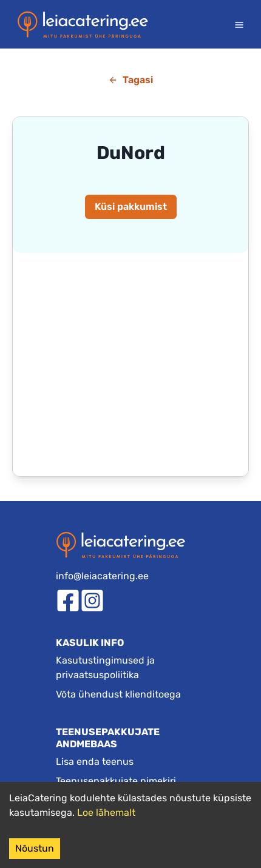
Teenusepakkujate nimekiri (116, 781)
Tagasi (130, 80)
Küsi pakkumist (131, 207)
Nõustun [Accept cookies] (35, 848)
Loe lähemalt (106, 812)
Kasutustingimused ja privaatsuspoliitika (105, 668)
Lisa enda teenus (95, 762)
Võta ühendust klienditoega (118, 694)
